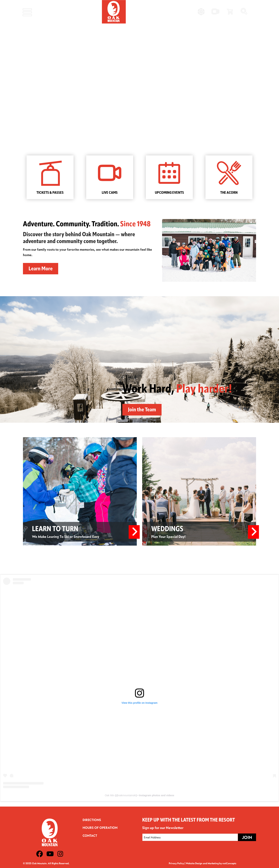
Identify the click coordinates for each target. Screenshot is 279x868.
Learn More (41, 269)
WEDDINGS (168, 530)
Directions (92, 820)
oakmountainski (127, 795)
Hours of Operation (100, 828)
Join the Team (142, 410)
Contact (90, 836)
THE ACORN (229, 193)
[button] (6, 72)
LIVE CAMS (110, 193)
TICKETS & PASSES (50, 193)
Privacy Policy (176, 863)
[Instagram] (60, 854)
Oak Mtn (110, 795)
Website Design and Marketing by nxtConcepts (211, 863)
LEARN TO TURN (56, 530)
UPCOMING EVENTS (169, 193)
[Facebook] (40, 854)
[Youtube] (50, 854)
